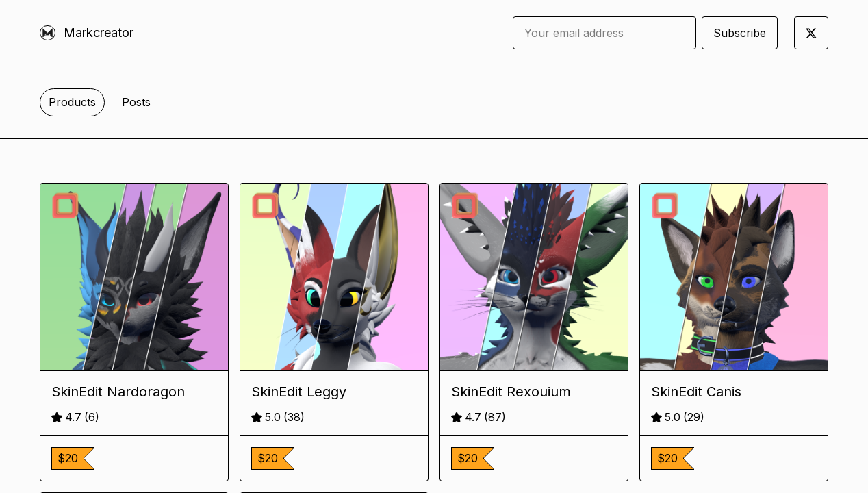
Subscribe (740, 33)
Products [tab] (72, 102)
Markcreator (99, 33)
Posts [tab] (136, 102)
